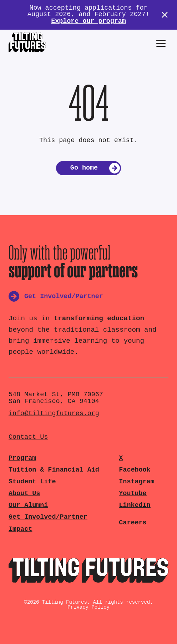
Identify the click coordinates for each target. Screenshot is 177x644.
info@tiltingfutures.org (54, 414)
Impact (20, 529)
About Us (24, 494)
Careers (133, 523)
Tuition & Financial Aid (54, 470)
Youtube (133, 494)
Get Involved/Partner (48, 517)
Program (22, 458)
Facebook (135, 470)
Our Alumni (28, 505)
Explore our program (88, 21)
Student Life (32, 482)
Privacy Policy (88, 607)
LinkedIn (135, 505)
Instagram (136, 482)
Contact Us (28, 437)
